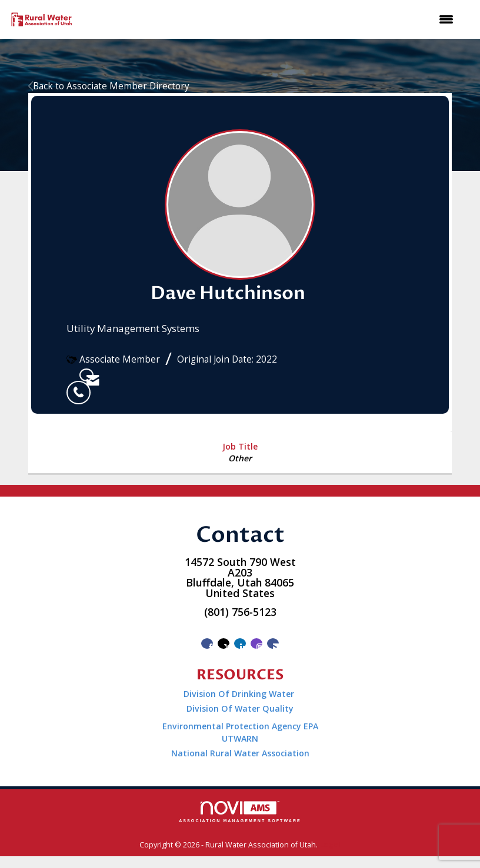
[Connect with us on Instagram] (256, 644)
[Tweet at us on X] (224, 644)
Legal (330, 845)
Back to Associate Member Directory (109, 86)
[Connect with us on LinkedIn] (240, 644)
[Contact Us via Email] (273, 644)
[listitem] (73, 375)
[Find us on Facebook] (207, 644)
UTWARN (240, 738)
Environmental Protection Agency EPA (240, 726)
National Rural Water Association (240, 753)
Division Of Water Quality (240, 708)
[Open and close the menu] (271, 19)
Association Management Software (240, 812)
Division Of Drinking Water (240, 694)
